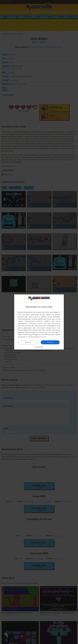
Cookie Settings (33, 337)
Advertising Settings (31, 335)
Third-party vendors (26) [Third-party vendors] (37, 323)
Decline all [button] (28, 342)
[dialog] (39, 322)
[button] (39, 347)
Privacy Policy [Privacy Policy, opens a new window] (44, 337)
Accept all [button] (50, 342)
